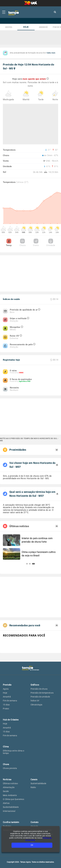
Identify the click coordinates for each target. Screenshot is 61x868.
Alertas (6, 803)
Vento (36, 243)
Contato (35, 822)
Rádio (33, 787)
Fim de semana (10, 701)
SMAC (21, 373)
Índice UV (35, 701)
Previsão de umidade (40, 697)
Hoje (26, 27)
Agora (9, 27)
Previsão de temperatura (42, 693)
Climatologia (36, 705)
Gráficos (35, 685)
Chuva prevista (10, 768)
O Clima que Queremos (13, 799)
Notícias (7, 780)
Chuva (23, 243)
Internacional (9, 811)
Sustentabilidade (11, 807)
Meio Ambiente (10, 795)
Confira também (11, 822)
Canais (34, 780)
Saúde (6, 791)
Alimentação (9, 787)
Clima (6, 747)
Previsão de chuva (39, 689)
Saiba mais (51, 53)
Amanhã (43, 27)
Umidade (51, 243)
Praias (6, 709)
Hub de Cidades (11, 720)
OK (32, 845)
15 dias (6, 705)
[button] (27, 564)
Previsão (7, 685)
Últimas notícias (10, 783)
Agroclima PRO (25, 381)
